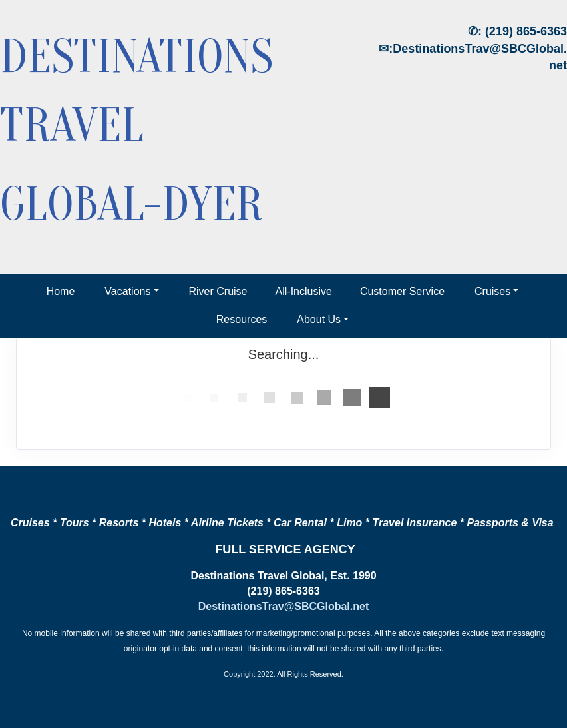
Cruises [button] (492, 291)
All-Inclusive (304, 291)
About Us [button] (319, 319)
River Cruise (218, 291)
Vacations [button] (127, 291)
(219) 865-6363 (526, 31)
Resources (242, 319)
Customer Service (402, 291)
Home (61, 291)
